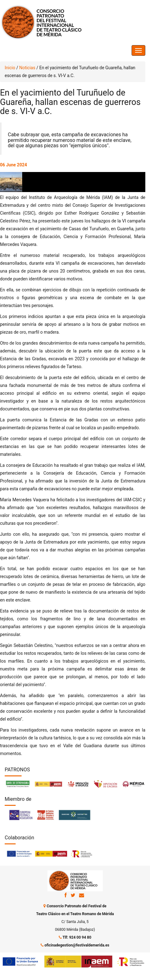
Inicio (10, 68)
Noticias (27, 68)
